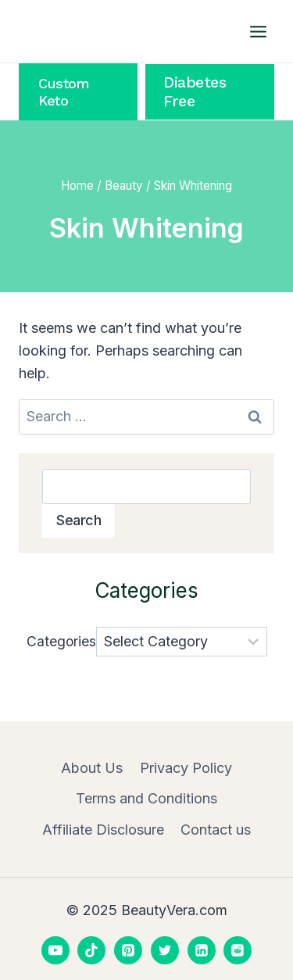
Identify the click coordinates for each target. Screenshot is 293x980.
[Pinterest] (128, 950)
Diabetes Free (195, 92)
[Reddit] (238, 950)
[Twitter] (165, 950)
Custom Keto (64, 92)
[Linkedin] (202, 950)
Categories (61, 641)
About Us (92, 768)
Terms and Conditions (146, 798)
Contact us (216, 830)
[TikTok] (91, 950)
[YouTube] (55, 950)
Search (79, 520)
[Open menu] (258, 31)
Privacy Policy (186, 768)
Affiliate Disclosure (103, 830)
